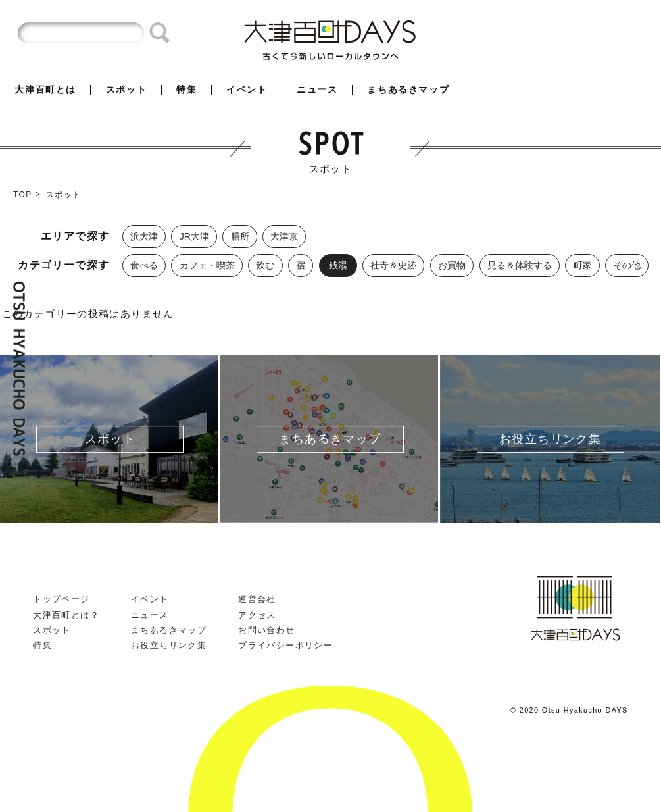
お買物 (452, 265)
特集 (186, 89)
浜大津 (144, 236)
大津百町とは (45, 89)
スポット (126, 89)
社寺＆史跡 (393, 265)
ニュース (317, 89)
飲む (265, 265)
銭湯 (338, 265)
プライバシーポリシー (285, 645)
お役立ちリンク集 (169, 645)
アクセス (257, 615)
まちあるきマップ (408, 89)
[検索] (81, 33)
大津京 (284, 236)
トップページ (61, 599)
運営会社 (257, 599)
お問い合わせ (266, 630)
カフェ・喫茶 (207, 265)
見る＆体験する (520, 265)
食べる (144, 265)
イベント (247, 89)
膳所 (240, 236)
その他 (627, 265)
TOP (23, 195)
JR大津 (194, 236)
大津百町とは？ (66, 615)
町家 (583, 265)
